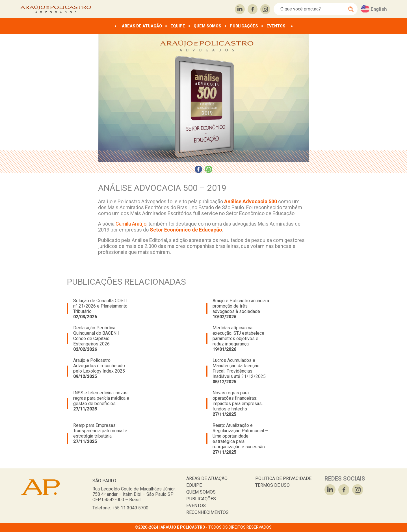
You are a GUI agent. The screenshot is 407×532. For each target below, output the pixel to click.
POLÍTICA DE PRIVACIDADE (283, 478)
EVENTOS (276, 26)
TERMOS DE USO (272, 485)
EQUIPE (178, 26)
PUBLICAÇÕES (244, 26)
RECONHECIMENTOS (207, 512)
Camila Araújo (131, 224)
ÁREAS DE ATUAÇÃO (142, 26)
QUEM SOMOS (207, 26)
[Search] (312, 9)
